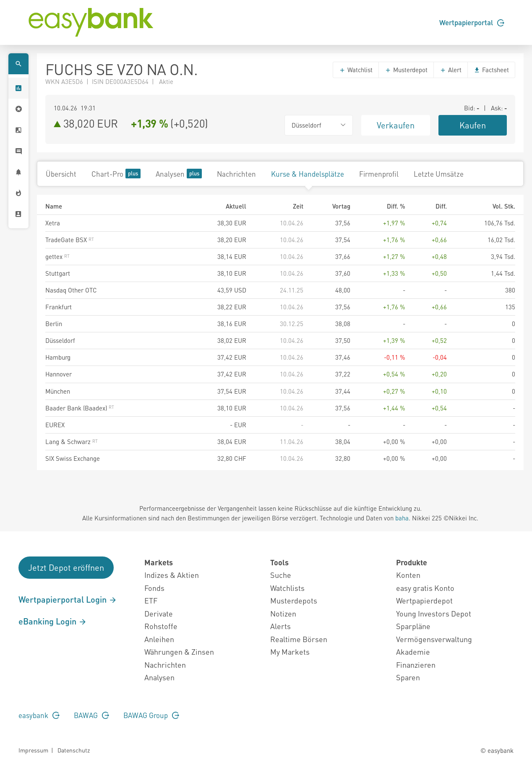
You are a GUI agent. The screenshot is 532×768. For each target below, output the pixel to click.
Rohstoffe (161, 626)
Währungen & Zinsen (179, 652)
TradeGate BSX (70, 240)
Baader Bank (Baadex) (80, 408)
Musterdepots (294, 600)
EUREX (55, 425)
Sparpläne (413, 626)
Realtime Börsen (299, 639)
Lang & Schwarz (72, 441)
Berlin (54, 324)
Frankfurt (59, 307)
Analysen (179, 174)
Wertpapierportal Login (68, 599)
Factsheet (491, 70)
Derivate (159, 613)
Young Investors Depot (434, 613)
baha (402, 518)
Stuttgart (58, 273)
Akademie (413, 652)
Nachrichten (236, 174)
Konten (408, 575)
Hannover (59, 374)
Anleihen (159, 639)
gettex (57, 256)
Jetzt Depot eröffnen (66, 567)
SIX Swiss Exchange (73, 458)
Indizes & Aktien (172, 575)
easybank (39, 715)
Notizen (283, 613)
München (58, 391)
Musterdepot (406, 70)
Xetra (53, 223)
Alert (451, 70)
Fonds (154, 588)
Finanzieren (416, 665)
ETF (151, 600)
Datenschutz (74, 750)
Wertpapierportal (472, 22)
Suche (281, 575)
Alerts (280, 626)
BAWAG (91, 715)
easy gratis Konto (425, 588)
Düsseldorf (60, 340)
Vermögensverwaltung (434, 639)
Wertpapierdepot (424, 600)
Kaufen (473, 125)
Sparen (408, 677)
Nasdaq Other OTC (71, 290)
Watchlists (287, 588)
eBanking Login (53, 621)
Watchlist (356, 70)
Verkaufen (396, 125)
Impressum (33, 750)
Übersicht (61, 174)
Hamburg (58, 357)
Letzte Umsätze (439, 174)
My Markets (290, 652)
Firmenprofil (379, 174)
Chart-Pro (116, 174)
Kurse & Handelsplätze (308, 174)
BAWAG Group (151, 715)
